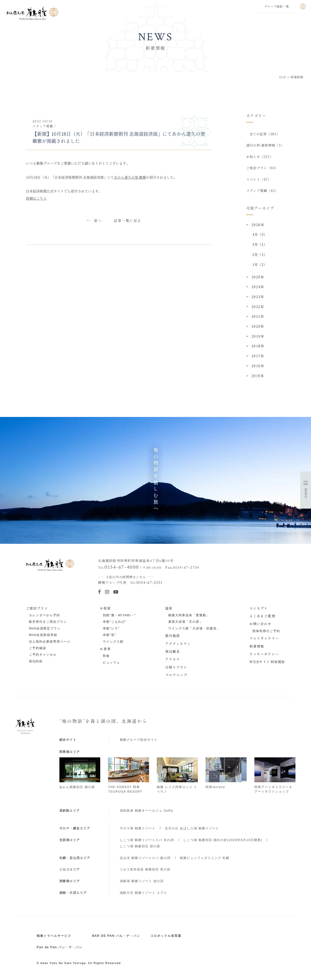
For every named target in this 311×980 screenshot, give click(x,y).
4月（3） (260, 236)
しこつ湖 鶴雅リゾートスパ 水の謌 (147, 842)
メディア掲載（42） (262, 192)
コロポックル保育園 (166, 937)
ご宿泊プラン (37, 610)
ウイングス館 (113, 643)
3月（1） (260, 246)
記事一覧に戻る (128, 220)
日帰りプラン (176, 669)
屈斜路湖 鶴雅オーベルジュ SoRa (147, 812)
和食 (106, 658)
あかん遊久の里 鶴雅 (130, 177)
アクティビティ (178, 645)
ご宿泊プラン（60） (262, 169)
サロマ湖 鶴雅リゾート (138, 830)
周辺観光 (173, 653)
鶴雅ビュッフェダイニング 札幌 (205, 859)
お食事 (105, 650)
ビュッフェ (111, 664)
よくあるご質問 (262, 618)
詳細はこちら (36, 198)
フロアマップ (176, 677)
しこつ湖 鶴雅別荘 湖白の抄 (223, 842)
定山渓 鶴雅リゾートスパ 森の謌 (145, 859)
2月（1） (260, 256)
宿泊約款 (36, 663)
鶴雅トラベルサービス (54, 937)
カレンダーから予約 (44, 617)
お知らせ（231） (260, 157)
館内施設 (173, 637)
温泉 (169, 610)
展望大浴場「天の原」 (186, 623)
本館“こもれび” (115, 623)
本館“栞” (109, 637)
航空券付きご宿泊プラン (48, 623)
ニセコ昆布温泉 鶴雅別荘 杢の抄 (145, 871)
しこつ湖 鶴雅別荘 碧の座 (140, 848)
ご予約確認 (38, 650)
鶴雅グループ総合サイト (139, 741)
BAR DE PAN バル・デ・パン (116, 937)
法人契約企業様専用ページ (50, 643)
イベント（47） (259, 180)
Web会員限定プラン (45, 630)
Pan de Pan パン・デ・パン (60, 949)
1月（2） (260, 266)
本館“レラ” (111, 630)
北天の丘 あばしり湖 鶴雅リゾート (192, 830)
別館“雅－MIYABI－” (119, 617)
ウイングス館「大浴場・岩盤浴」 (194, 630)
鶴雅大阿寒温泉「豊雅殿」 (189, 617)
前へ (98, 220)
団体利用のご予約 (266, 633)
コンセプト (259, 610)
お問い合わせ (261, 625)
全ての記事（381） (265, 134)
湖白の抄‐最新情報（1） (265, 145)
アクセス (173, 661)
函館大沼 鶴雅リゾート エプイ (144, 894)
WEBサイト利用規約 (267, 663)
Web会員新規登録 (43, 637)
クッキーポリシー (264, 656)
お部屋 (105, 610)
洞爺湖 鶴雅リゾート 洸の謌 (142, 883)
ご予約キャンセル (43, 656)
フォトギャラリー (264, 640)
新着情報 (257, 648)
